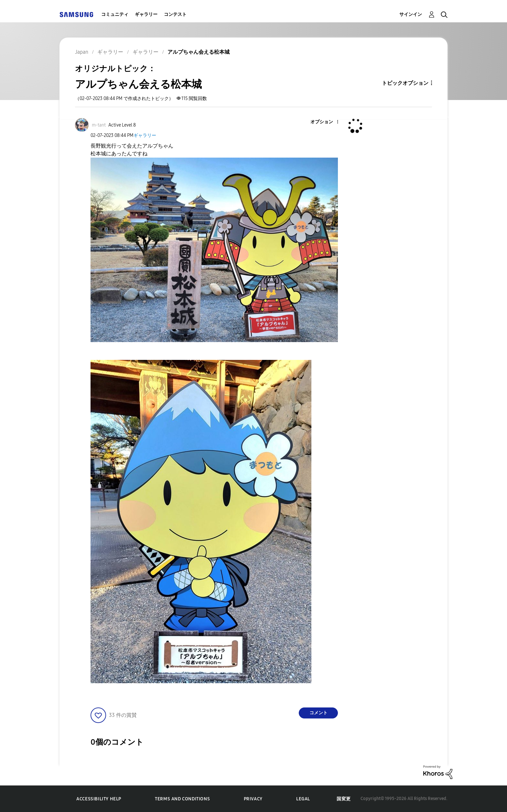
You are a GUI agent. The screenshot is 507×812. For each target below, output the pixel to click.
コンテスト (175, 14)
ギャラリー (146, 14)
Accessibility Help (99, 799)
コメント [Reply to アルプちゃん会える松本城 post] (318, 713)
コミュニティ (115, 14)
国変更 (344, 799)
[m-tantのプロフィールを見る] (99, 125)
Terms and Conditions (182, 799)
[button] (327, 122)
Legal (303, 799)
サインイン (411, 14)
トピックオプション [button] (405, 83)
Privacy (253, 799)
